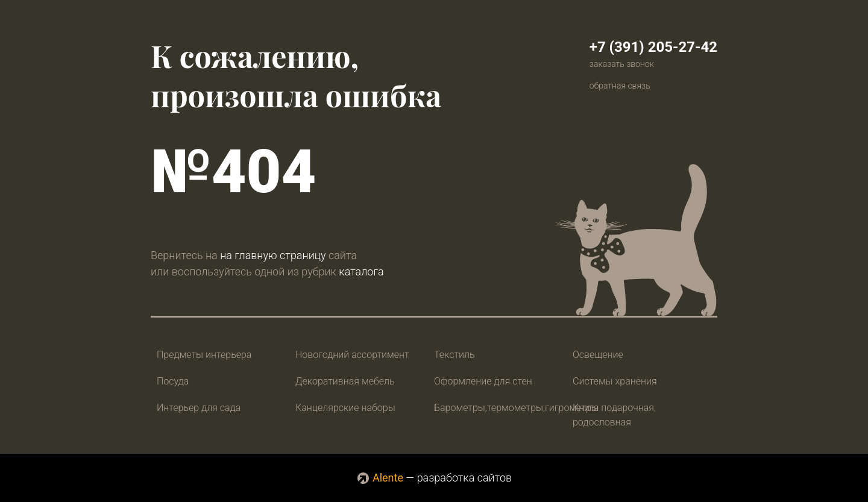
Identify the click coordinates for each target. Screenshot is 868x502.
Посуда (173, 381)
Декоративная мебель (345, 381)
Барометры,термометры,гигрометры (516, 408)
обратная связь (620, 86)
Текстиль (454, 355)
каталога (361, 271)
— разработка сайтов (434, 478)
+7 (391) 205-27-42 (653, 47)
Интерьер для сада (199, 408)
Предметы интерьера (204, 355)
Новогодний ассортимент (352, 355)
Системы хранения (615, 381)
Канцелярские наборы (345, 408)
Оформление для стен (483, 381)
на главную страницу (273, 255)
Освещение (598, 355)
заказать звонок (622, 64)
